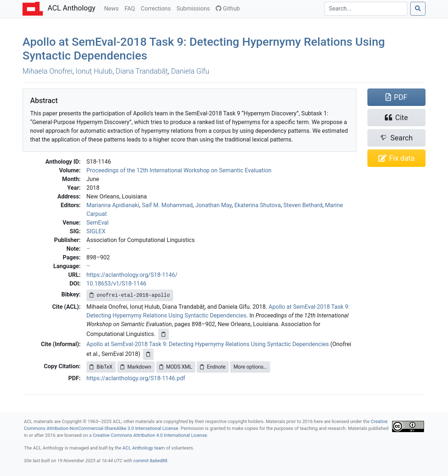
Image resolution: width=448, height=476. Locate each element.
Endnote (213, 367)
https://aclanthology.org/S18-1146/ (132, 275)
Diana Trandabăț (142, 71)
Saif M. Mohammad (167, 205)
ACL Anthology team (144, 448)
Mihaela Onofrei (48, 71)
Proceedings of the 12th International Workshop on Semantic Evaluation (179, 170)
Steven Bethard (303, 205)
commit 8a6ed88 (150, 461)
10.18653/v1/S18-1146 (116, 284)
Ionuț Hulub (94, 71)
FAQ (131, 8)
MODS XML (176, 367)
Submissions (195, 8)
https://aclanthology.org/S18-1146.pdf (136, 378)
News (113, 8)
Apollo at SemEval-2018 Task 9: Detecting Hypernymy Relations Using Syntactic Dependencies (208, 344)
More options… (250, 367)
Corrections (157, 8)
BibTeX (101, 367)
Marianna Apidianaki (113, 205)
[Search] (366, 9)
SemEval (97, 223)
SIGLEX (96, 231)
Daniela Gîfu (190, 71)
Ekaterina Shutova (257, 205)
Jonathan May (213, 205)
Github (228, 9)
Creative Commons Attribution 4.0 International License (150, 435)
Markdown (136, 367)
